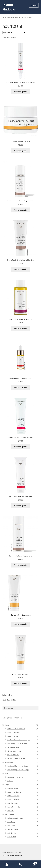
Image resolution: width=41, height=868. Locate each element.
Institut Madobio (9, 7)
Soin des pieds (12, 833)
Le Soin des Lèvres (14, 732)
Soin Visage (11, 822)
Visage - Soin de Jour (15, 751)
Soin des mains (13, 829)
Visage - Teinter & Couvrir (16, 758)
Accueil (7, 17)
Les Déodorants (13, 803)
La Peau (10, 781)
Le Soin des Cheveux (14, 792)
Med (6, 773)
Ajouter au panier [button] (21, 92)
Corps (7, 785)
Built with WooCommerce (12, 855)
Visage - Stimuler (13, 755)
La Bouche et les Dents (15, 777)
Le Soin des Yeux (13, 736)
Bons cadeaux (10, 814)
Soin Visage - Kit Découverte (17, 744)
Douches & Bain (13, 788)
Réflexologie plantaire (15, 818)
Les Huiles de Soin (14, 807)
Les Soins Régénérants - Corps (18, 766)
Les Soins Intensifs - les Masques (19, 740)
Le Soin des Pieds (13, 799)
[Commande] (14, 33)
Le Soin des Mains (13, 796)
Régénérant (9, 762)
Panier (32, 863)
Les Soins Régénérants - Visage (18, 770)
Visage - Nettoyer (13, 747)
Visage (7, 725)
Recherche (20, 864)
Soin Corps (11, 826)
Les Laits (10, 811)
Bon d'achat (12, 837)
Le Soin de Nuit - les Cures (16, 729)
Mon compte (7, 864)
